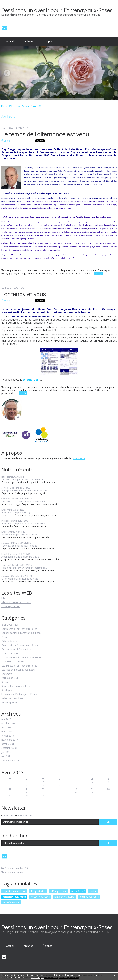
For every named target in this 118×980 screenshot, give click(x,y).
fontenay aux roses (89, 897)
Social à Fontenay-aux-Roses (17, 686)
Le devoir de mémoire (13, 662)
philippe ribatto (38, 891)
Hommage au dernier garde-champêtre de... (24, 568)
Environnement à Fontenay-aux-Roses (21, 657)
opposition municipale (14, 891)
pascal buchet (78, 891)
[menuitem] (10, 41)
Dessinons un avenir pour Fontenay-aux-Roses (57, 10)
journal (48, 390)
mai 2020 (6, 719)
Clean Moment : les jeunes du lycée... (21, 579)
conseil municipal (11, 902)
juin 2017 (6, 752)
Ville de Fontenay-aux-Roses (16, 602)
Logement (7, 674)
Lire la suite (79, 458)
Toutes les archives (10, 761)
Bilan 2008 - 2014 (11, 625)
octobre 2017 (8, 744)
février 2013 (7, 106)
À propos (47, 41)
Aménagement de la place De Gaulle (20, 557)
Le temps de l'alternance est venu (45, 134)
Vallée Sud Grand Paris (13, 698)
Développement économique (17, 649)
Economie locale (10, 653)
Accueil (10, 41)
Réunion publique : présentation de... (20, 535)
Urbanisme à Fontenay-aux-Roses (19, 694)
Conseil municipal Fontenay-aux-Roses (21, 633)
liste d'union (84, 274)
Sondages (7, 690)
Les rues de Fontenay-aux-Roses (19, 670)
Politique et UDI (10, 678)
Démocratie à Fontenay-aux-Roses (20, 645)
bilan (55, 274)
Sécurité (6, 682)
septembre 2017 (10, 748)
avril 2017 (6, 756)
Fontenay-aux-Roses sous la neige (19, 546)
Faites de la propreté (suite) (16, 513)
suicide (93, 891)
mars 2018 (7, 732)
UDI (3, 598)
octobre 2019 (8, 723)
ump (23, 274)
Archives (28, 41)
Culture (5, 637)
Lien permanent (12, 270)
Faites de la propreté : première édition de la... (25, 524)
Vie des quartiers (10, 702)
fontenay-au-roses (40, 897)
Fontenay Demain (11, 606)
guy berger (14, 274)
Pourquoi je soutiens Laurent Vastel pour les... (25, 490)
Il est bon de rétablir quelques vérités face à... (25, 501)
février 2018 (8, 736)
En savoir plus (38, 978)
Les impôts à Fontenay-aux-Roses (19, 666)
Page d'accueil (23, 106)
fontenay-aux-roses (14, 897)
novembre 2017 (10, 740)
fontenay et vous (62, 390)
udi (28, 274)
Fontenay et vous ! (25, 294)
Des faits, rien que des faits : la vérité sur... (23, 479)
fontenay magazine (64, 897)
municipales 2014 (68, 274)
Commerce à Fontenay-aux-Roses (19, 629)
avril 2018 (6, 728)
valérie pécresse (58, 891)
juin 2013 (37, 106)
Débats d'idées (9, 641)
